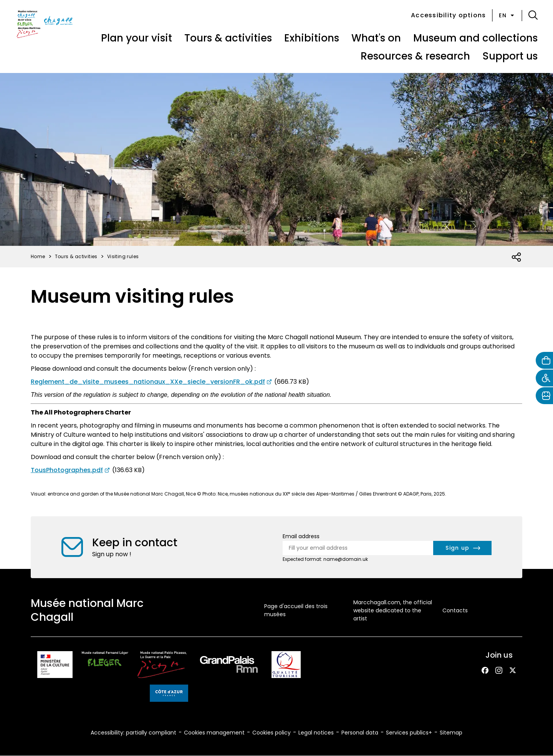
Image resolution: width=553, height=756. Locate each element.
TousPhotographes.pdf (67, 470)
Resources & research (415, 56)
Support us (510, 56)
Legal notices (316, 733)
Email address (301, 536)
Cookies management (214, 733)
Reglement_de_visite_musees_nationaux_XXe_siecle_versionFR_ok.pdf (148, 382)
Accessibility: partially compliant (133, 733)
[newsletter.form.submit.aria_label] (462, 548)
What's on (376, 38)
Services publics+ (409, 733)
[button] (533, 15)
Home (38, 256)
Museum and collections (475, 38)
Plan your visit (137, 38)
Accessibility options (448, 15)
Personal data (360, 733)
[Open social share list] (517, 257)
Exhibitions (312, 38)
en (507, 15)
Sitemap (451, 733)
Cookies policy (272, 733)
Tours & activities (228, 38)
